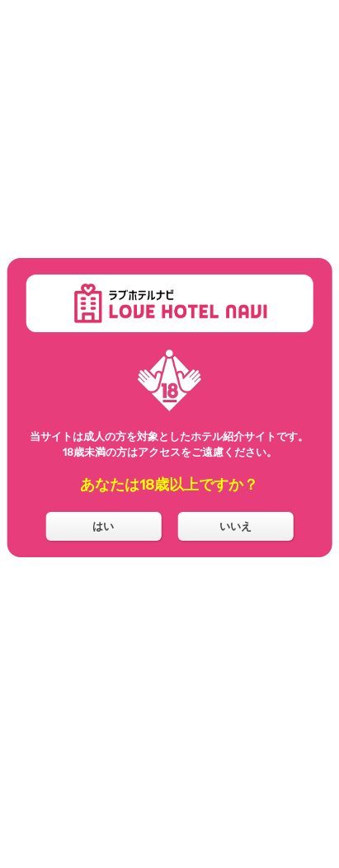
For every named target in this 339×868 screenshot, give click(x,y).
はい (103, 526)
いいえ (235, 526)
